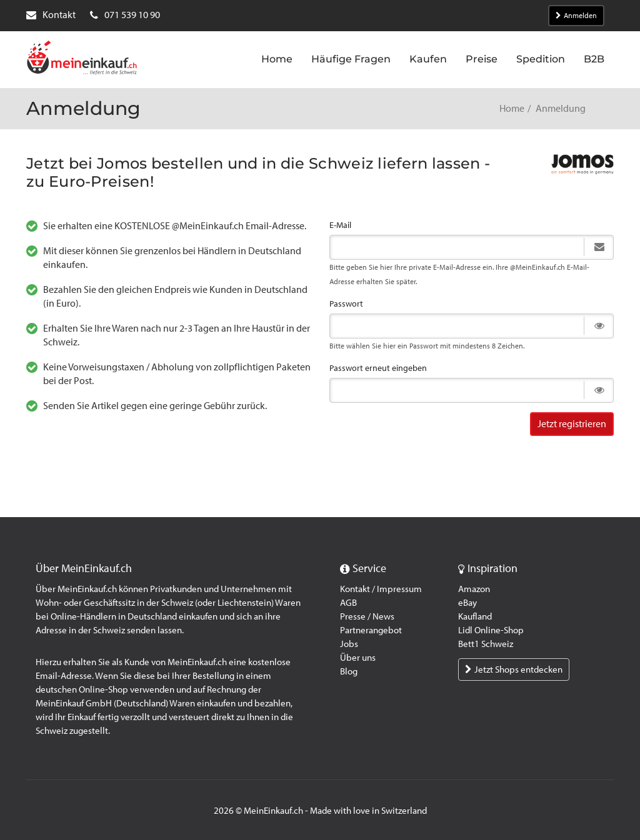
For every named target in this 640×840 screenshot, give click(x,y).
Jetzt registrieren (572, 424)
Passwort (346, 304)
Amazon (474, 589)
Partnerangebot (371, 630)
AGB (348, 603)
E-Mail (340, 225)
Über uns (358, 658)
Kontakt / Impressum (381, 589)
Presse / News (367, 616)
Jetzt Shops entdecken (514, 670)
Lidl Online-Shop (491, 630)
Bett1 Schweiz (486, 644)
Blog (349, 671)
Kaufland (475, 616)
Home (512, 108)
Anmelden (576, 16)
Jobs (349, 644)
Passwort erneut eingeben (378, 368)
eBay (467, 603)
